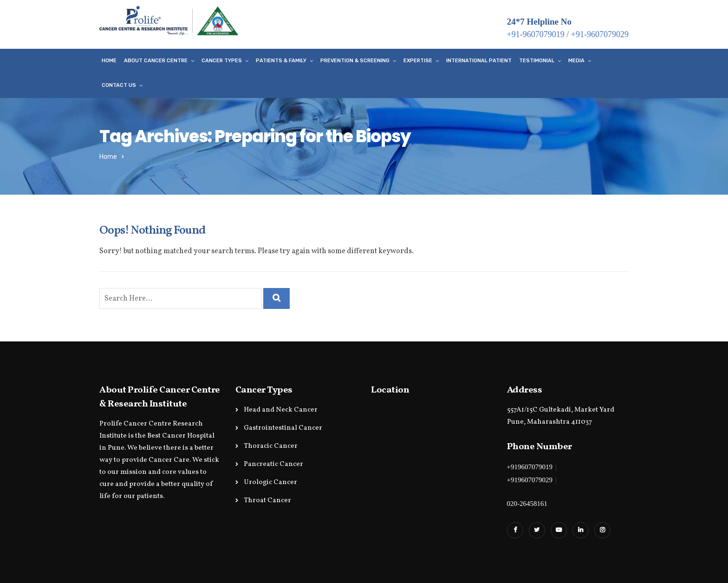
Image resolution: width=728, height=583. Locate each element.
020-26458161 (527, 504)
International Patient (479, 61)
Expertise (418, 61)
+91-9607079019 (536, 34)
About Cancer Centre (156, 61)
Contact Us (119, 85)
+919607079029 (530, 480)
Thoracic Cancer (271, 446)
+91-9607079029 (600, 34)
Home (109, 61)
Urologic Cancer (270, 482)
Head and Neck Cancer (281, 410)
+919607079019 (530, 467)
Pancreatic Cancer (273, 464)
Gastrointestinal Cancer (283, 428)
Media (576, 61)
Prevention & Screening (355, 61)
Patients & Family (281, 61)
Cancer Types (222, 61)
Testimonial (537, 61)
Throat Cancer (267, 501)
